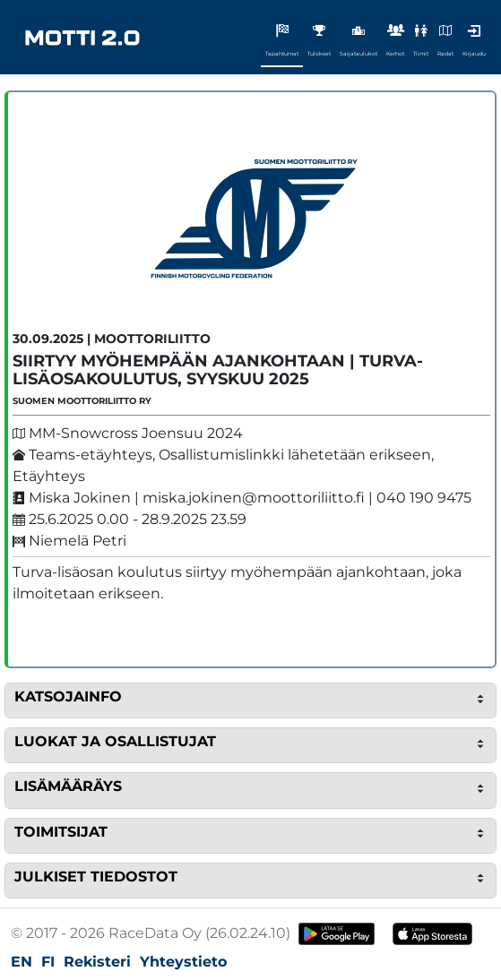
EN (22, 962)
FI (48, 962)
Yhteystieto (183, 962)
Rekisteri (97, 962)
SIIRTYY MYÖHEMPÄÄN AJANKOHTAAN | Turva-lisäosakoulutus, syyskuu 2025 (218, 370)
